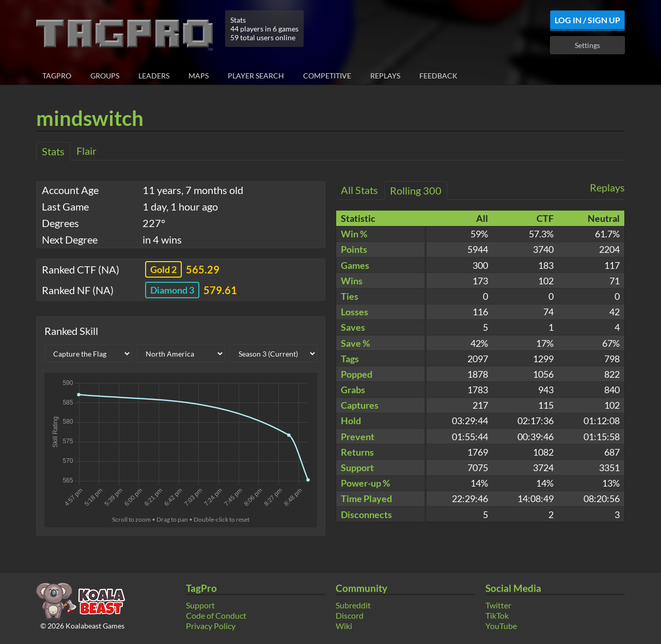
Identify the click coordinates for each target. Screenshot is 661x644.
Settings (587, 45)
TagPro (57, 76)
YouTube (501, 626)
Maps (199, 76)
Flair (86, 151)
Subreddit (353, 605)
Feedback (438, 76)
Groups (105, 76)
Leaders (154, 76)
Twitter (498, 605)
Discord (350, 615)
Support (200, 605)
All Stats (359, 190)
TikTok (497, 615)
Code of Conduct (216, 615)
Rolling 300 (416, 190)
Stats (53, 151)
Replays (385, 76)
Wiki (344, 626)
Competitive (327, 76)
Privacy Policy (211, 626)
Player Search (256, 76)
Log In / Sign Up (587, 20)
